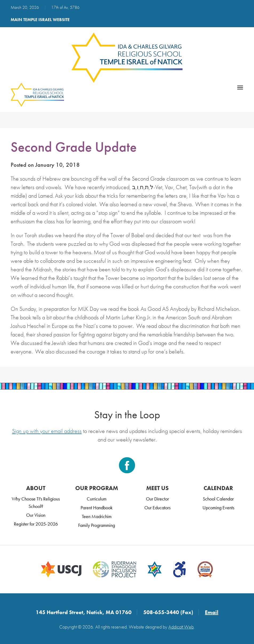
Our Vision (36, 515)
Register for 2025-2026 (36, 524)
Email (212, 612)
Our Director (157, 499)
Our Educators (157, 508)
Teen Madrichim (97, 516)
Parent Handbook (97, 508)
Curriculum (97, 499)
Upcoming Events (218, 508)
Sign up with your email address (47, 431)
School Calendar (218, 499)
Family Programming (97, 525)
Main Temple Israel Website (40, 20)
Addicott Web (181, 627)
